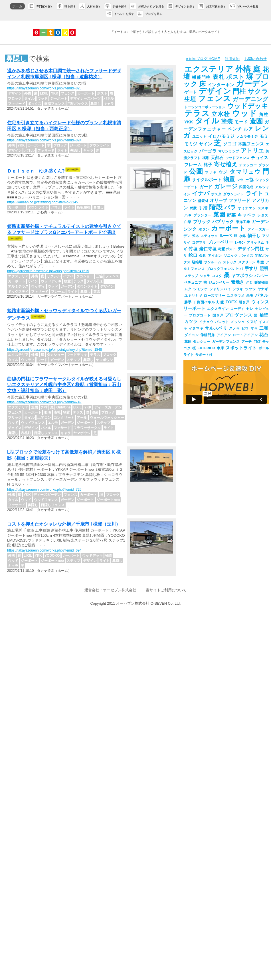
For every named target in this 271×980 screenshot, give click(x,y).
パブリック (223, 222)
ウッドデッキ (248, 106)
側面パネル (206, 302)
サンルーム (213, 262)
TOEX (231, 302)
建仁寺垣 (208, 249)
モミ (264, 136)
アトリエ (252, 151)
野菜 (231, 215)
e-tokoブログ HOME (203, 59)
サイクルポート (207, 180)
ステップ (191, 276)
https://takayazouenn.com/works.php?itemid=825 (44, 88)
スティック (209, 236)
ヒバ (239, 269)
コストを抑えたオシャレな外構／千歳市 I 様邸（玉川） (64, 524)
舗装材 (203, 201)
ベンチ (235, 129)
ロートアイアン (245, 335)
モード (241, 122)
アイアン (224, 335)
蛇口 (193, 255)
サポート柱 (204, 355)
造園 (256, 121)
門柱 (239, 91)
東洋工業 (243, 222)
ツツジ (250, 289)
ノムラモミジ (247, 137)
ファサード (239, 201)
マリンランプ (229, 151)
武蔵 (193, 208)
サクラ (258, 91)
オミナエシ (247, 208)
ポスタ (216, 194)
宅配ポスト (227, 249)
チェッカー (248, 165)
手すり (251, 268)
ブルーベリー (220, 242)
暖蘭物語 (261, 282)
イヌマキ (196, 328)
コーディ (237, 309)
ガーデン (252, 84)
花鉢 (188, 342)
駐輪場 (197, 262)
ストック (230, 262)
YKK (189, 122)
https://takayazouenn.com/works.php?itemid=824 (44, 140)
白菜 (188, 222)
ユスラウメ (236, 296)
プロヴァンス (239, 315)
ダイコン (191, 335)
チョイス (260, 158)
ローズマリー (214, 296)
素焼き (237, 282)
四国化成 (246, 187)
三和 (264, 328)
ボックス (246, 256)
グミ (249, 282)
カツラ (191, 322)
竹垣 (193, 249)
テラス (197, 113)
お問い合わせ (256, 59)
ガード (206, 187)
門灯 (257, 342)
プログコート (200, 315)
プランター (203, 215)
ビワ (245, 328)
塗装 (227, 121)
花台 (264, 335)
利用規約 (232, 59)
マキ (254, 328)
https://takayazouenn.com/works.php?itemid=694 (44, 550)
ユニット (199, 137)
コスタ (217, 276)
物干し (254, 236)
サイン (206, 144)
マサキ (211, 173)
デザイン (215, 91)
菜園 (219, 215)
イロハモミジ (222, 136)
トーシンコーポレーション (205, 107)
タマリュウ (245, 172)
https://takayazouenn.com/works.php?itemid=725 (44, 490)
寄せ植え (226, 164)
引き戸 (244, 302)
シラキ (238, 289)
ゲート (191, 92)
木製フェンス (251, 144)
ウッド (245, 113)
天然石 (217, 158)
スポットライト (241, 348)
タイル (207, 121)
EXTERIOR (206, 348)
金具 (203, 256)
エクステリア (209, 69)
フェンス (215, 99)
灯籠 (220, 302)
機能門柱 (201, 77)
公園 (196, 171)
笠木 (195, 236)
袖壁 (264, 315)
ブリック (202, 222)
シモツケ (200, 289)
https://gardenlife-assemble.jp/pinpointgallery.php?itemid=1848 (54, 350)
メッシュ (237, 322)
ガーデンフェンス (226, 342)
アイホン (215, 256)
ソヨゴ (230, 144)
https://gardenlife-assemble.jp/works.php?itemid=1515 (48, 271)
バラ (230, 207)
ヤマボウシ (242, 276)
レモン (240, 243)
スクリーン (247, 262)
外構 (243, 69)
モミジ (191, 144)
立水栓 (221, 114)
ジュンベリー (219, 282)
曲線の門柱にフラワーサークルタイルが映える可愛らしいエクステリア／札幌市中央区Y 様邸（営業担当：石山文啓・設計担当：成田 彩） (64, 385)
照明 (264, 268)
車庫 (221, 348)
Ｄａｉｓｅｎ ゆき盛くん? (36, 171)
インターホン (221, 85)
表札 (219, 77)
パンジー (261, 276)
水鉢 (242, 236)
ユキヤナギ (193, 296)
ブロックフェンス (220, 269)
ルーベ (226, 236)
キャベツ (247, 215)
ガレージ (226, 186)
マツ (240, 180)
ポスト (235, 77)
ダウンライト (233, 194)
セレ (250, 309)
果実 (250, 296)
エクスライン (218, 309)
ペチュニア (193, 282)
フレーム (193, 165)
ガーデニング (250, 99)
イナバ (201, 193)
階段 (216, 207)
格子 (208, 165)
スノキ (234, 328)
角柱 (264, 115)
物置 (229, 179)
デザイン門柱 (251, 249)
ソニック (231, 256)
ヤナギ (263, 289)
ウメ (223, 172)
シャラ (205, 276)
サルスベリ (216, 328)
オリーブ (219, 201)
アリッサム (255, 243)
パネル (262, 295)
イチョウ (206, 322)
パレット (222, 322)
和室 (260, 262)
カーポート (228, 228)
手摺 (203, 208)
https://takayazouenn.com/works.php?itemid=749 (44, 402)
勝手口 (190, 302)
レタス (263, 215)
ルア (248, 129)
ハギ (188, 215)
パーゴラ (208, 151)
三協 (249, 180)
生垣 (190, 99)
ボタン (204, 229)
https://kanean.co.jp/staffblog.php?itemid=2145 (43, 202)
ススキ (263, 208)
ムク (188, 289)
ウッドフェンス (237, 158)
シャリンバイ (220, 289)
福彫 (206, 158)
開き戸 (218, 315)
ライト (254, 193)
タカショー (202, 342)
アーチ (246, 342)
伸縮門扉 (207, 335)
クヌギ (252, 322)
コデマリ (199, 243)
